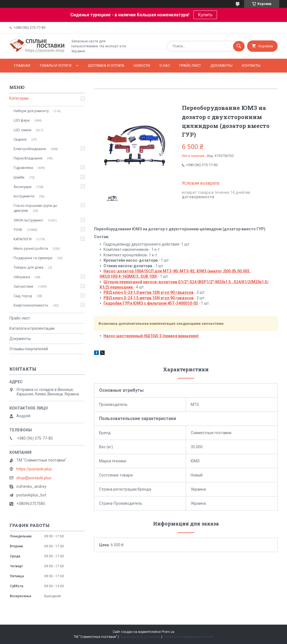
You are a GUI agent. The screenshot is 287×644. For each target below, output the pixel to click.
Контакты (251, 65)
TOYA (18, 230)
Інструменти (24, 196)
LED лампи (22, 130)
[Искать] (239, 46)
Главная (22, 65)
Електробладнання (30, 149)
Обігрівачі (22, 277)
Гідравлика (23, 168)
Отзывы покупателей (29, 349)
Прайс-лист (190, 65)
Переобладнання (28, 158)
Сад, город (23, 296)
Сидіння (20, 139)
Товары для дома (29, 267)
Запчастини (23, 286)
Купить (205, 15)
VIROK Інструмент (28, 220)
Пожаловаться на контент (140, 637)
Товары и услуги (55, 65)
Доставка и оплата (106, 65)
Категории (19, 98)
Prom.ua (168, 632)
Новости (142, 65)
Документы (221, 65)
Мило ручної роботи (31, 248)
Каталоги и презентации (32, 328)
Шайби (19, 177)
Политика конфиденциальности (188, 637)
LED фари (22, 120)
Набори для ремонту (31, 111)
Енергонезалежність (31, 305)
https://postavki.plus (34, 469)
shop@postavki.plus (34, 478)
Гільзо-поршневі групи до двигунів (35, 208)
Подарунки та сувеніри (33, 258)
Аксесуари (23, 187)
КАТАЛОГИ (23, 239)
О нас (165, 65)
